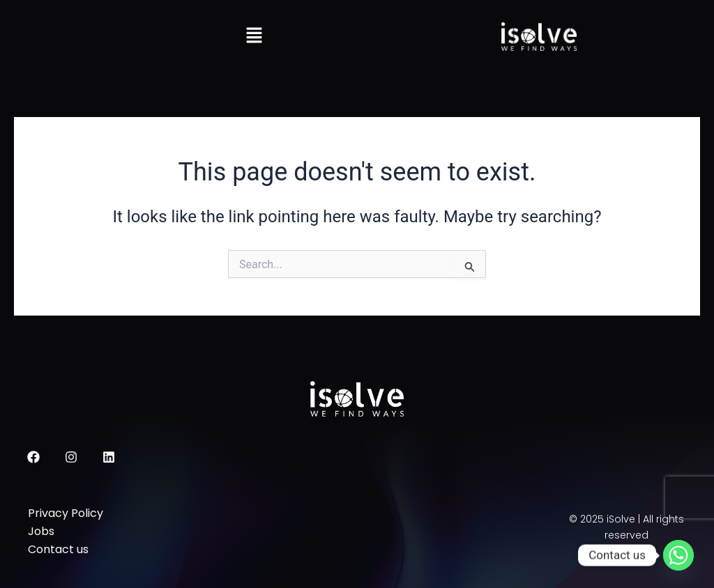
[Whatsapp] (678, 555)
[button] (254, 36)
